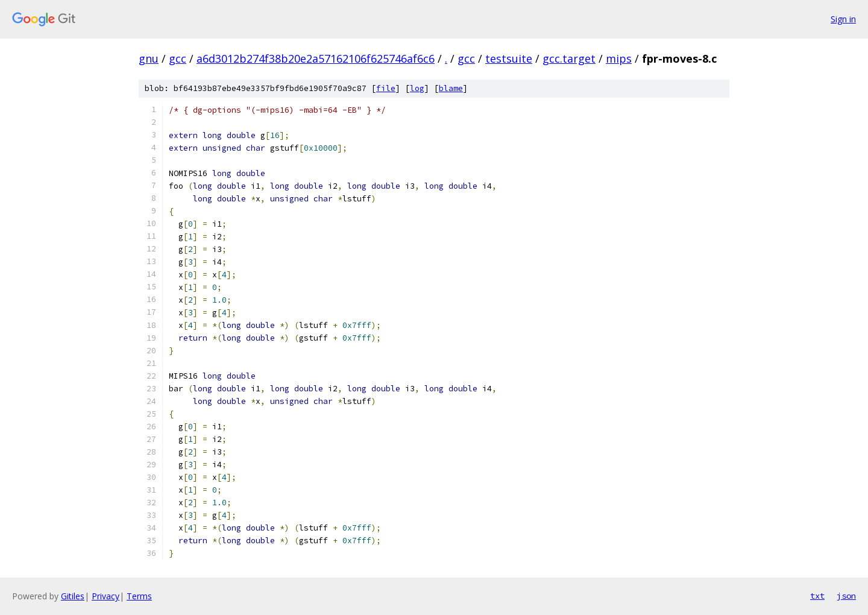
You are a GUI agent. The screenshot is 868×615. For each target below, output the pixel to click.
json (846, 596)
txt (817, 596)
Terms (139, 596)
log (417, 88)
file (386, 88)
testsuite (509, 58)
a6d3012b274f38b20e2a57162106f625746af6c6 (316, 58)
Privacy (105, 596)
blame (451, 88)
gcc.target (569, 58)
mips (619, 58)
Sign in (843, 19)
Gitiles (73, 596)
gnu (149, 58)
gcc (178, 58)
